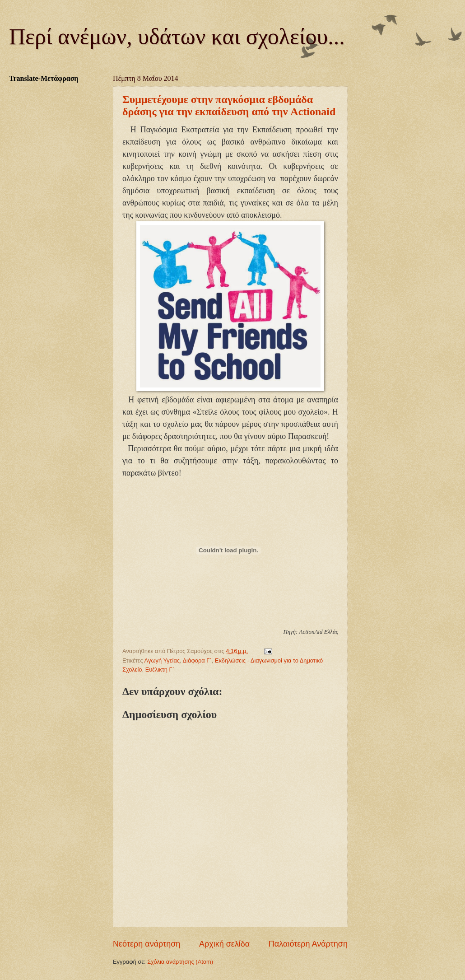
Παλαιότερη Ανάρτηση (308, 944)
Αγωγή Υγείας (162, 660)
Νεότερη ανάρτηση (146, 944)
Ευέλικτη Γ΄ (160, 670)
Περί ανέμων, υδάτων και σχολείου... (177, 37)
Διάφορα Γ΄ (197, 660)
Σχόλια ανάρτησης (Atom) (180, 962)
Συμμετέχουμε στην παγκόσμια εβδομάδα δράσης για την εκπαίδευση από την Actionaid (229, 105)
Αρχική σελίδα (224, 944)
